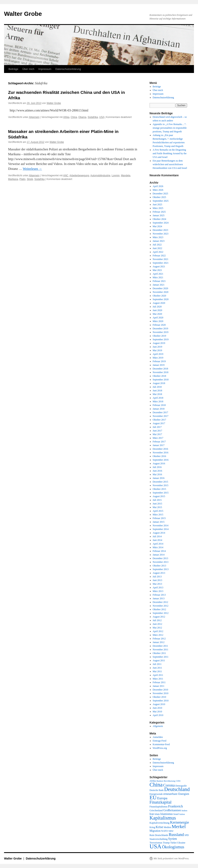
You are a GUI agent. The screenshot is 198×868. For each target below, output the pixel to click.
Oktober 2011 (159, 653)
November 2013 (161, 562)
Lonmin (116, 176)
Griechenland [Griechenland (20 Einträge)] (156, 810)
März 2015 (158, 515)
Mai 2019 (157, 350)
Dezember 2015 (160, 482)
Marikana (13, 179)
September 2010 (161, 701)
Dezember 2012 (160, 602)
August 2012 (159, 617)
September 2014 (161, 529)
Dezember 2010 (160, 690)
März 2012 (158, 635)
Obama (82, 117)
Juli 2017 (157, 427)
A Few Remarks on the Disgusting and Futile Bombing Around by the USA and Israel (170, 153)
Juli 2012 (157, 620)
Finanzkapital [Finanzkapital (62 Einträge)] (161, 802)
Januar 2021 (159, 285)
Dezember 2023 (160, 230)
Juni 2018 (157, 391)
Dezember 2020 (160, 288)
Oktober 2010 (159, 697)
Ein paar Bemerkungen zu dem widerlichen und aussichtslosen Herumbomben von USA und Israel (170, 164)
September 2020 (161, 299)
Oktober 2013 (159, 566)
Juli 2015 (157, 500)
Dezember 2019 (160, 329)
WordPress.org (160, 748)
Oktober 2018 (159, 376)
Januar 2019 (159, 365)
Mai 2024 (157, 226)
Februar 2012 (159, 639)
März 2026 (158, 190)
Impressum (45, 69)
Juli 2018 (157, 387)
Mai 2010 (157, 712)
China (74, 117)
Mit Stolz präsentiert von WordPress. (171, 858)
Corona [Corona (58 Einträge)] (169, 785)
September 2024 (161, 223)
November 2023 (161, 234)
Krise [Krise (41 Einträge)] (160, 827)
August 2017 (159, 423)
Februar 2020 (159, 325)
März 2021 (158, 277)
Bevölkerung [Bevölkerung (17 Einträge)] (170, 781)
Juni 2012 (157, 624)
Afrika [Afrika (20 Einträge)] (153, 781)
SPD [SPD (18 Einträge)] (187, 835)
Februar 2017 (159, 442)
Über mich (28, 69)
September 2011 (161, 657)
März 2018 (158, 401)
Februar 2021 (159, 281)
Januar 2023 (159, 241)
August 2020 (159, 303)
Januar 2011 (159, 686)
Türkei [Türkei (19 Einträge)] (173, 843)
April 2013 (158, 588)
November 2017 (161, 416)
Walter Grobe (23, 14)
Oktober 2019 (159, 336)
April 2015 (158, 511)
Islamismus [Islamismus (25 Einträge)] (166, 814)
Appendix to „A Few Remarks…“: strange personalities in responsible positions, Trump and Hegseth (170, 128)
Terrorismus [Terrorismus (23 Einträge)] (156, 843)
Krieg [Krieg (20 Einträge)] (152, 827)
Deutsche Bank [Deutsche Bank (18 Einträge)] (157, 790)
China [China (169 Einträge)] (156, 785)
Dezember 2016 (160, 449)
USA (102, 117)
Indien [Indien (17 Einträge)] (184, 810)
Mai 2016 (157, 474)
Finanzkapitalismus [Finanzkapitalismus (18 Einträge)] (159, 807)
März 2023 (158, 237)
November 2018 (161, 372)
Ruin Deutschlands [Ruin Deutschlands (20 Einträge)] (159, 835)
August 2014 (159, 533)
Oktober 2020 (159, 296)
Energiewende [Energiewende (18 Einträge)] (156, 794)
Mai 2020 (157, 314)
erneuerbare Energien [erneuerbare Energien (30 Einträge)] (176, 794)
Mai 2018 (157, 394)
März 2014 (158, 547)
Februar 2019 (159, 361)
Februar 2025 (159, 212)
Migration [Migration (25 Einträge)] (155, 831)
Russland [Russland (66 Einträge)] (176, 835)
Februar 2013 (159, 595)
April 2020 (158, 318)
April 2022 (158, 252)
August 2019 (159, 343)
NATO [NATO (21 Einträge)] (164, 831)
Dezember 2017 (160, 412)
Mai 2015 (157, 507)
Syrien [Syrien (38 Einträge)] (172, 839)
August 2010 (159, 704)
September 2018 (161, 380)
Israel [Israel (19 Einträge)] (176, 814)
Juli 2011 (157, 664)
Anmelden (158, 737)
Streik (30, 179)
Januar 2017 (159, 445)
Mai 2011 (157, 671)
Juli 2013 (157, 577)
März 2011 (158, 679)
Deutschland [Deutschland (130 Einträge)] (177, 789)
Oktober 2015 (159, 489)
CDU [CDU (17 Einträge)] (178, 781)
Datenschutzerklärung (68, 69)
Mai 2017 (157, 434)
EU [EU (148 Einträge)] (153, 798)
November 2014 (161, 526)
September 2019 (161, 339)
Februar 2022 (159, 256)
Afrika (66, 117)
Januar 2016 (159, 478)
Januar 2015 (159, 522)
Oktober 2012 (159, 609)
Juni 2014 (157, 540)
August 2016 (159, 463)
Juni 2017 (157, 431)
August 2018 (159, 383)
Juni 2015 (157, 504)
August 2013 (159, 573)
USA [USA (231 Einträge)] (155, 846)
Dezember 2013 (160, 558)
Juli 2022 (157, 245)
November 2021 (161, 259)
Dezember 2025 (160, 194)
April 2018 (158, 398)
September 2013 (161, 569)
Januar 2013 (159, 598)
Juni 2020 (157, 310)
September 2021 (161, 263)
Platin (22, 179)
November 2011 (161, 650)
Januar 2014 (159, 555)
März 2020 (158, 321)
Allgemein (34, 117)
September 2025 (161, 201)
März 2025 (158, 208)
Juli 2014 (157, 536)
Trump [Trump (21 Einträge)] (166, 843)
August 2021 (159, 267)
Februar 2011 (159, 682)
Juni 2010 (157, 708)
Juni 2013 (157, 580)
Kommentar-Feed (161, 744)
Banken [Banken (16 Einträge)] (160, 781)
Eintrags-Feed (160, 741)
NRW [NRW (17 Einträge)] (171, 831)
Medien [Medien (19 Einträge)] (167, 827)
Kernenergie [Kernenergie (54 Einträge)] (180, 822)
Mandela (126, 176)
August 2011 (159, 660)
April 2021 (158, 274)
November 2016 (161, 453)
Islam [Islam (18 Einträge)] (157, 814)
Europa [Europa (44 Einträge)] (162, 798)
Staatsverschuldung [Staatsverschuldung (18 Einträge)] (159, 839)
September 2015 (161, 493)
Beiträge (13, 69)
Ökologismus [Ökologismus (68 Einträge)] (173, 847)
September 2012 (161, 613)
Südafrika (93, 117)
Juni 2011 (157, 668)
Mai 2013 (157, 584)
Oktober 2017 (159, 420)
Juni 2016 (157, 471)
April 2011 (158, 675)
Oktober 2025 (159, 197)
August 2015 (159, 496)
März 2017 (158, 438)
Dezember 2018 (160, 369)
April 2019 (158, 354)
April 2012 (158, 631)
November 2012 (161, 606)
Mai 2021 (157, 270)
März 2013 (158, 591)
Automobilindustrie (100, 176)
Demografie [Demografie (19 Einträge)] (181, 786)
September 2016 (161, 460)
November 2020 (161, 292)
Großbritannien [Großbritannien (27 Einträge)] (172, 810)
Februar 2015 (159, 518)
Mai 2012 (157, 628)
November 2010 (161, 693)
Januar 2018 (159, 409)
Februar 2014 (159, 551)
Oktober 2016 (159, 456)
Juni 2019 (157, 347)
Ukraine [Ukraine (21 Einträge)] (181, 843)
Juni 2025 (157, 204)
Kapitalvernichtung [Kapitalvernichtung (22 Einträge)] (160, 823)
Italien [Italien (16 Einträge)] (182, 814)
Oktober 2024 (159, 219)
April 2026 (158, 186)
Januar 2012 (159, 642)
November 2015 (161, 485)
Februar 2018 (159, 405)
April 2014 (158, 544)
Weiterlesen (32, 169)
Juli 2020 (157, 307)
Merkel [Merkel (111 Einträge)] (179, 826)
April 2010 (158, 715)
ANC (66, 176)
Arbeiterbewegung (79, 176)
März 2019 (158, 358)
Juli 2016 (157, 467)
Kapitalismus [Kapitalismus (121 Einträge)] (163, 818)
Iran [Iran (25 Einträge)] (152, 814)
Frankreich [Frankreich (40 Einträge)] (175, 806)
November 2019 (161, 332)
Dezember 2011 (160, 646)
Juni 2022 (157, 248)
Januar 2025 (159, 215)
